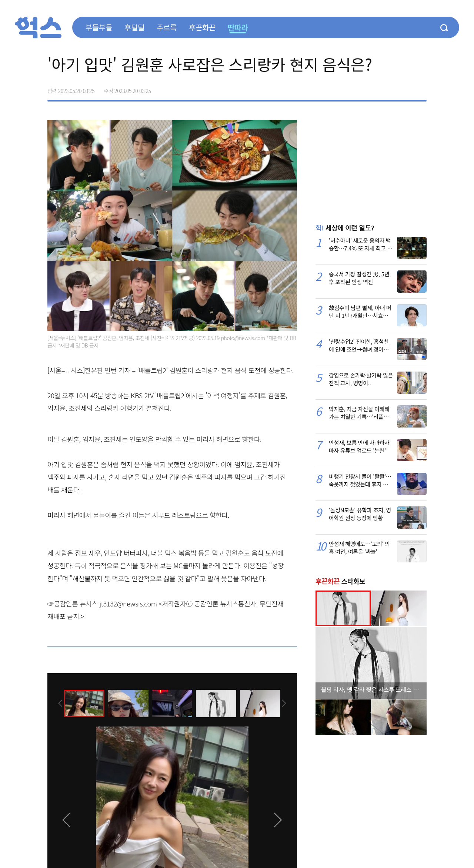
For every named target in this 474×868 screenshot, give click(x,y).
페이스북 (374, 88)
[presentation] (57, 703)
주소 (421, 88)
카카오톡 (405, 88)
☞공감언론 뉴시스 (73, 603)
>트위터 (390, 88)
